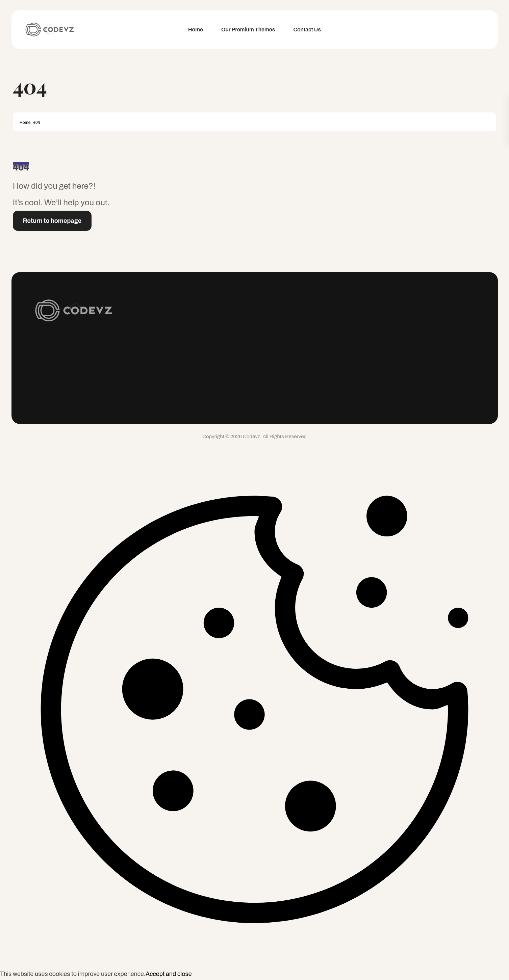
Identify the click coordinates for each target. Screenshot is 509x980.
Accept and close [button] (169, 974)
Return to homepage (52, 221)
